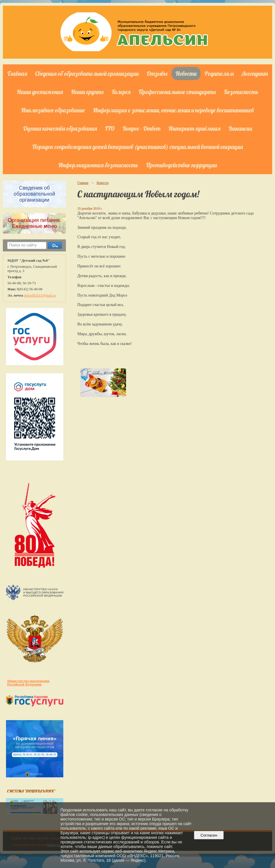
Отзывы (157, 74)
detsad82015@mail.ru (40, 295)
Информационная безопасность (98, 165)
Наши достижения (40, 92)
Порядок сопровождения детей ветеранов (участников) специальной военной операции (138, 147)
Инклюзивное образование (53, 110)
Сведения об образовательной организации (87, 74)
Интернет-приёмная (195, 128)
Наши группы (87, 92)
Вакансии (240, 128)
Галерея (121, 92)
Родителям (219, 74)
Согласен (209, 835)
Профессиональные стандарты (177, 92)
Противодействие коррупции (181, 165)
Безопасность (241, 92)
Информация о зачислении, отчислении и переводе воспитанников (173, 110)
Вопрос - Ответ (142, 128)
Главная (17, 74)
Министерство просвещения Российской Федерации (28, 683)
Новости (186, 74)
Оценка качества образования (60, 128)
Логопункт (255, 74)
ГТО (110, 128)
